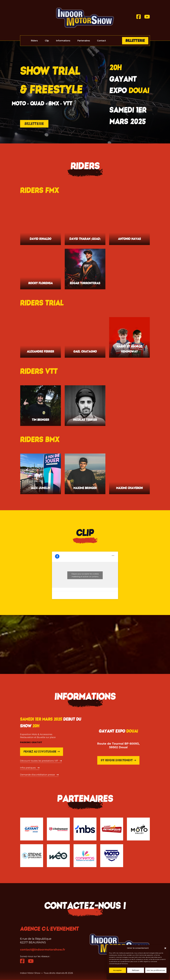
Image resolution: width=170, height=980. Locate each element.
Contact (101, 41)
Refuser (136, 970)
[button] (165, 948)
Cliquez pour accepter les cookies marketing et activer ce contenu (85, 575)
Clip (47, 41)
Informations (63, 41)
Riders (34, 41)
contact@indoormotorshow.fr (43, 950)
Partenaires (84, 41)
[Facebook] (139, 17)
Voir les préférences (156, 970)
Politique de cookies (131, 975)
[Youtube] (147, 17)
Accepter (118, 970)
